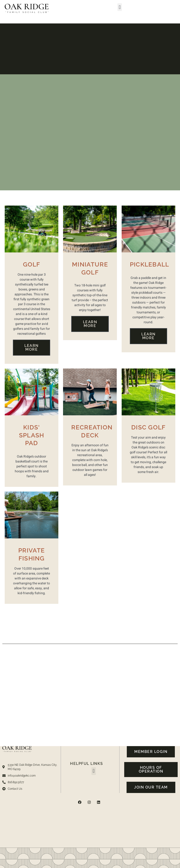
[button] (120, 7)
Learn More (32, 348)
